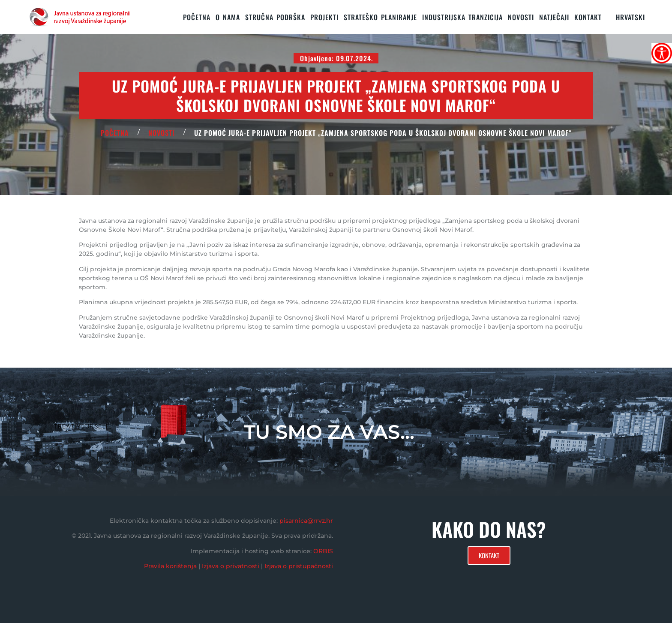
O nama (228, 17)
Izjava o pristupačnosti (299, 566)
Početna (197, 17)
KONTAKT (588, 17)
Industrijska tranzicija (462, 17)
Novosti (521, 17)
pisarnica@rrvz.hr (306, 521)
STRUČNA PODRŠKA (275, 17)
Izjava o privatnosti (231, 566)
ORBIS (323, 551)
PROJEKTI (324, 17)
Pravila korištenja (170, 566)
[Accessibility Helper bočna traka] (662, 53)
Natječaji (554, 17)
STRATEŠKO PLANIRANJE (380, 17)
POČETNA (115, 133)
